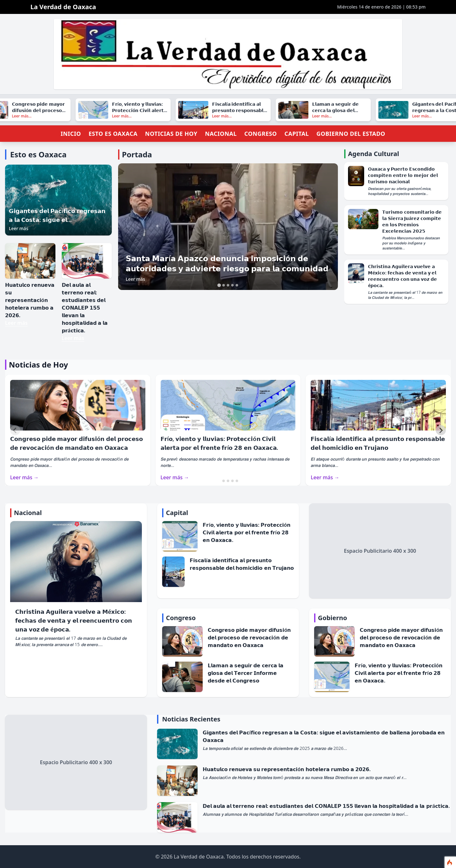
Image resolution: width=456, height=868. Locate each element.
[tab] (219, 285)
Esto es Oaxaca (113, 134)
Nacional (221, 134)
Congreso (260, 134)
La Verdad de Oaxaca (63, 7)
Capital (297, 134)
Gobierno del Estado (351, 134)
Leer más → (24, 477)
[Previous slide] (15, 430)
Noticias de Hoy (171, 134)
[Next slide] (441, 430)
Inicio (71, 134)
